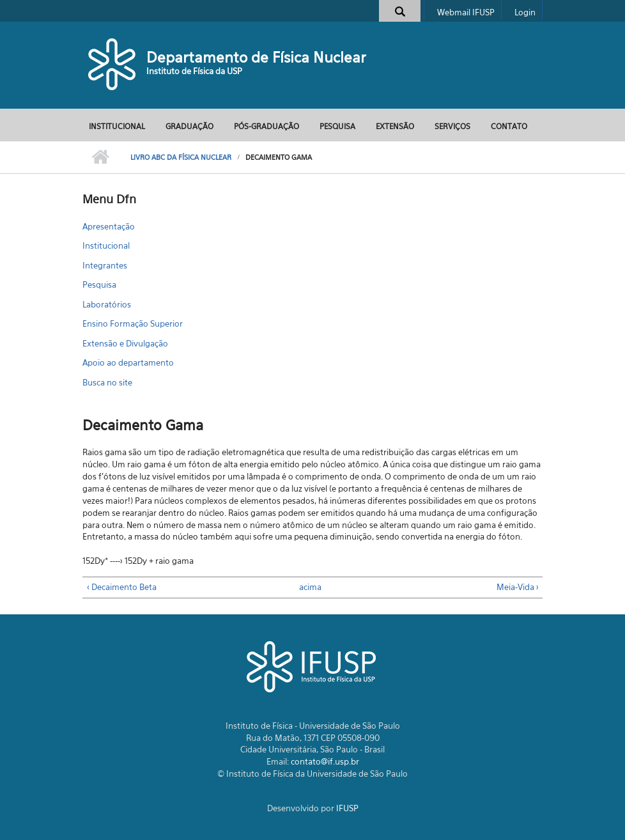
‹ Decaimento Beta (122, 587)
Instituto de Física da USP (194, 71)
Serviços (452, 126)
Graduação (189, 126)
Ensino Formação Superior (133, 323)
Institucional (117, 126)
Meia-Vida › (518, 587)
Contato (509, 126)
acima (308, 587)
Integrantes (105, 265)
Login (525, 12)
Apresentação (109, 226)
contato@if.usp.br (325, 761)
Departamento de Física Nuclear (256, 57)
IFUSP (347, 808)
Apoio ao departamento (128, 362)
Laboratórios (107, 304)
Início (100, 157)
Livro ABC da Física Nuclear (181, 157)
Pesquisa (337, 126)
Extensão (395, 126)
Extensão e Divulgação (125, 343)
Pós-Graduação (266, 126)
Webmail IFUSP (466, 12)
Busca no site (107, 382)
